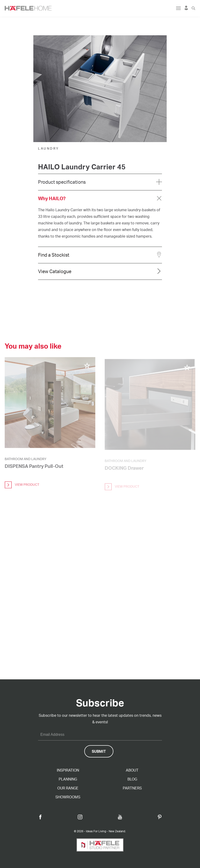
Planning (68, 779)
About (132, 770)
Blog (132, 779)
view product (22, 486)
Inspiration (68, 770)
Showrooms (68, 797)
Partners (132, 788)
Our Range (68, 788)
